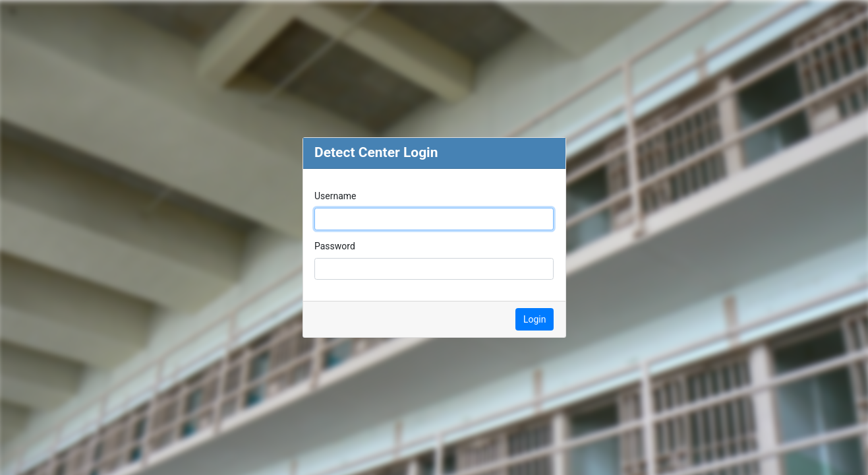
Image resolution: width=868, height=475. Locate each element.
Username (335, 196)
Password (335, 246)
